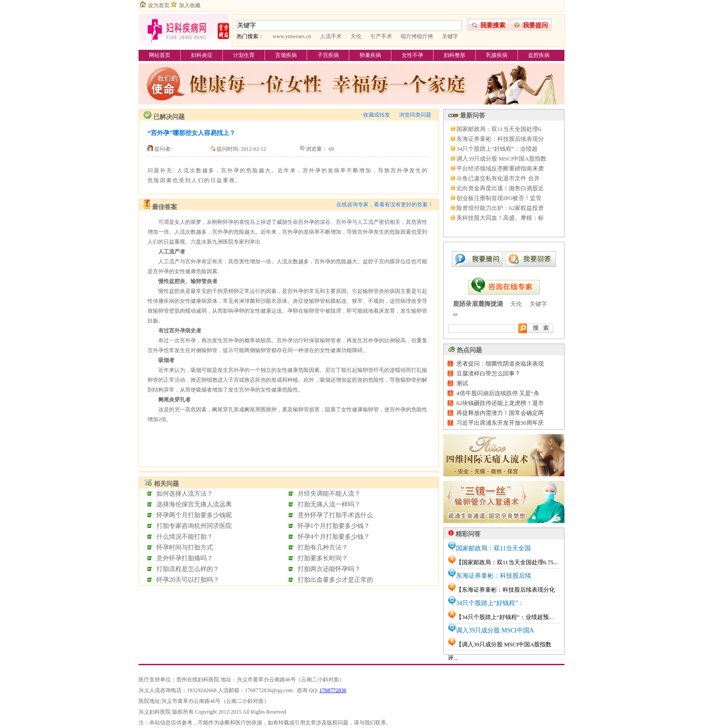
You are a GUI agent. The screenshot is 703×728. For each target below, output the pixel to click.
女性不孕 (412, 55)
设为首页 (159, 5)
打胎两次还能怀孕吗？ (329, 569)
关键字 (450, 36)
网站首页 (160, 55)
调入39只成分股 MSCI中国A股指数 (501, 159)
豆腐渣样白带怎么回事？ (488, 373)
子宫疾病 (328, 55)
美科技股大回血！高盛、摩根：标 (500, 218)
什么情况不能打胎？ (185, 537)
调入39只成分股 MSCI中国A (495, 630)
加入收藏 (190, 5)
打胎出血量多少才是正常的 (335, 580)
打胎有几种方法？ (323, 547)
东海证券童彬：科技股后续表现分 (500, 139)
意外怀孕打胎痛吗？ (185, 558)
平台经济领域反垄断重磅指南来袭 (500, 168)
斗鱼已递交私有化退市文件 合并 (498, 178)
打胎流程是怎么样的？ (188, 569)
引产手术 (381, 36)
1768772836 (333, 690)
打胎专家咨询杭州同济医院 (194, 526)
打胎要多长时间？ (323, 558)
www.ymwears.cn (292, 36)
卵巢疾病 (370, 55)
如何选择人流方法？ (185, 494)
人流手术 (331, 36)
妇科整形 (455, 55)
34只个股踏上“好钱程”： (490, 603)
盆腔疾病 (539, 55)
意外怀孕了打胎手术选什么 (335, 515)
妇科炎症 (202, 55)
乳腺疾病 (497, 55)
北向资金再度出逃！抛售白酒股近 (500, 188)
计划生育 (244, 55)
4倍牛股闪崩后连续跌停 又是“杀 (498, 393)
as (455, 314)
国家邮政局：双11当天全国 (493, 548)
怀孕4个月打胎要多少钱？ (334, 537)
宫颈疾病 (286, 55)
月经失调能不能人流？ (329, 494)
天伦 (356, 36)
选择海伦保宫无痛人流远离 (194, 504)
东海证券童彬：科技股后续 (494, 576)
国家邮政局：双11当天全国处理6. (499, 129)
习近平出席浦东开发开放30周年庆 (500, 423)
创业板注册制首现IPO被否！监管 (499, 198)
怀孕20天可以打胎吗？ (188, 580)
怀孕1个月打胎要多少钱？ (334, 526)
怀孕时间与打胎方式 (185, 547)
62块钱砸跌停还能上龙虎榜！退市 (500, 403)
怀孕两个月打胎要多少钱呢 (194, 515)
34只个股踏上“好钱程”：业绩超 (497, 149)
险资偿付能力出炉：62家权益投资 (500, 208)
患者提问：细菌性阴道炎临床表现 (500, 364)
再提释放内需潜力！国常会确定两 (500, 413)
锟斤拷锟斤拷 (417, 36)
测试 (462, 383)
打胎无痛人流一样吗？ (329, 504)
